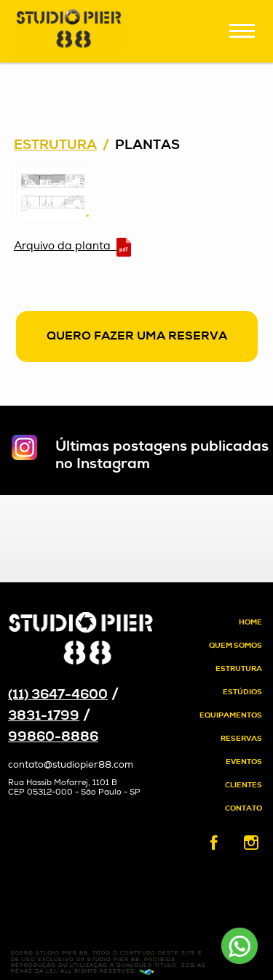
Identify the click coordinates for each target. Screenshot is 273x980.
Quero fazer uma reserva (137, 337)
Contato (244, 809)
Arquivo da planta (72, 247)
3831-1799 (44, 716)
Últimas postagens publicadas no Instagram (162, 456)
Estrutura (55, 146)
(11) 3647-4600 (58, 695)
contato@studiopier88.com (71, 765)
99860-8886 (53, 738)
